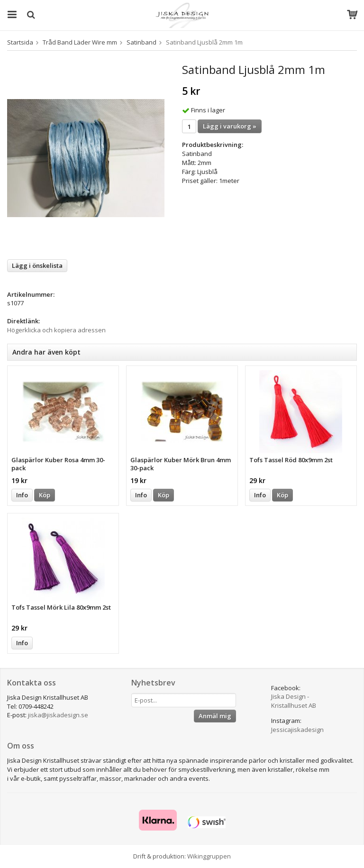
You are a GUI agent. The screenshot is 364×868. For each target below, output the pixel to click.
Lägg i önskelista (37, 265)
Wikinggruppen (209, 856)
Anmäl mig (215, 716)
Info (22, 495)
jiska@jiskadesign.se (58, 715)
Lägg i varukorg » (230, 126)
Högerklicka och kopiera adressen (56, 330)
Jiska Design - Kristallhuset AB (294, 701)
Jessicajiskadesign (297, 730)
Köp (45, 495)
